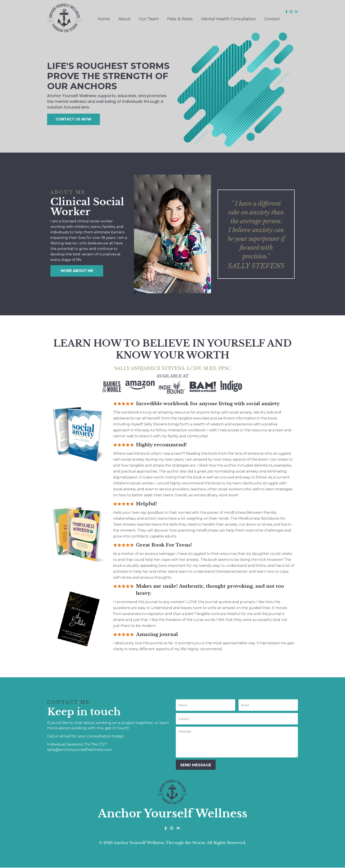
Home (104, 19)
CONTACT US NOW (74, 119)
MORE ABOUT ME (77, 271)
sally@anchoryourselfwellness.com (81, 750)
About (124, 19)
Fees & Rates (180, 19)
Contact (272, 19)
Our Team (149, 19)
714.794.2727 (96, 744)
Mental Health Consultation (229, 19)
